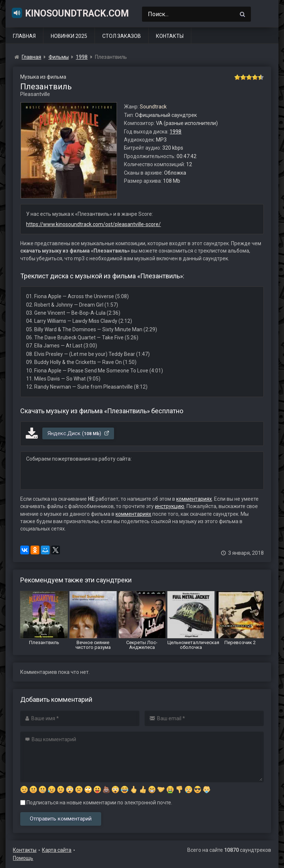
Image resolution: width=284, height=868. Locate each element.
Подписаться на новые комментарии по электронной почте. (96, 803)
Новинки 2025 (69, 36)
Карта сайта (57, 850)
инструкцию (170, 506)
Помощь (23, 858)
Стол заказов (122, 36)
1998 (175, 132)
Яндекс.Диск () (79, 433)
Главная (24, 36)
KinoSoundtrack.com (70, 13)
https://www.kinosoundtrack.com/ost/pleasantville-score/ (93, 224)
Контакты (170, 36)
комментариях (194, 499)
